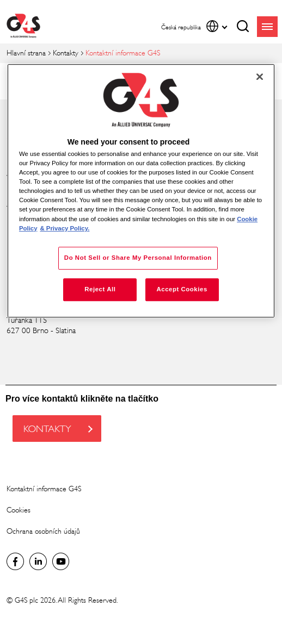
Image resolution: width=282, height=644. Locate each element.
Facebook (15, 561)
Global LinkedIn (38, 561)
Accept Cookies (182, 289)
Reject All (100, 289)
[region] (141, 191)
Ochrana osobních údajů (43, 531)
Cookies (19, 510)
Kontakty (66, 53)
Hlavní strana (26, 53)
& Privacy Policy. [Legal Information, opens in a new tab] (65, 228)
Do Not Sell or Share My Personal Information (138, 258)
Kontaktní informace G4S (44, 489)
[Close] (260, 77)
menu (267, 27)
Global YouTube (61, 561)
